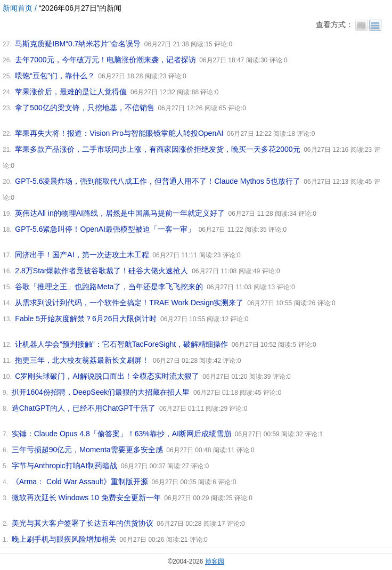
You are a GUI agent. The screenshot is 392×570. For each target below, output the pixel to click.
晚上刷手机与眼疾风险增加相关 (64, 539)
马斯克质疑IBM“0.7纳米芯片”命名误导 (78, 44)
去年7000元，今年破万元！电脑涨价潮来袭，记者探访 (105, 60)
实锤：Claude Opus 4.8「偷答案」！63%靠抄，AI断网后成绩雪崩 (121, 434)
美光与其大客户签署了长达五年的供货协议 (83, 523)
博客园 (215, 561)
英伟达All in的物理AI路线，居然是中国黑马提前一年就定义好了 (120, 213)
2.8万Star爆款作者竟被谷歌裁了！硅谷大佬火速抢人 (101, 271)
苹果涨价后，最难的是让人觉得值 (71, 92)
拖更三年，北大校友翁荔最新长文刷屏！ (82, 360)
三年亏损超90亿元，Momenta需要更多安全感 (87, 450)
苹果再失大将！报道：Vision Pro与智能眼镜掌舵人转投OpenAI (119, 133)
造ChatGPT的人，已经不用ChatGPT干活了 (84, 408)
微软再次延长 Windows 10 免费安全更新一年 (86, 498)
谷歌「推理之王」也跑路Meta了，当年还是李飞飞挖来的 (109, 287)
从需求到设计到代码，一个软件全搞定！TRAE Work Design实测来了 (129, 303)
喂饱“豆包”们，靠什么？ (55, 76)
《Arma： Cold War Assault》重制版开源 (80, 482)
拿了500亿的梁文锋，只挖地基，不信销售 (84, 108)
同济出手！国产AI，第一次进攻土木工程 (82, 255)
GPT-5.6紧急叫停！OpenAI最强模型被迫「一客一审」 (105, 229)
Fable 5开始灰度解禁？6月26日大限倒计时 (86, 319)
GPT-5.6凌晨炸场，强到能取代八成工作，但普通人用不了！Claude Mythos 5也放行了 (157, 181)
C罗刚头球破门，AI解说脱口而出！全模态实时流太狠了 (107, 376)
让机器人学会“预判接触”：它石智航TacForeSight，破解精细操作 (121, 344)
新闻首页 (18, 8)
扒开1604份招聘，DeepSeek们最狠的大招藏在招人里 (101, 392)
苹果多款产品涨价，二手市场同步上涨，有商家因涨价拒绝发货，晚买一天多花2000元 (157, 149)
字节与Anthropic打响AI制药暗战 (64, 466)
